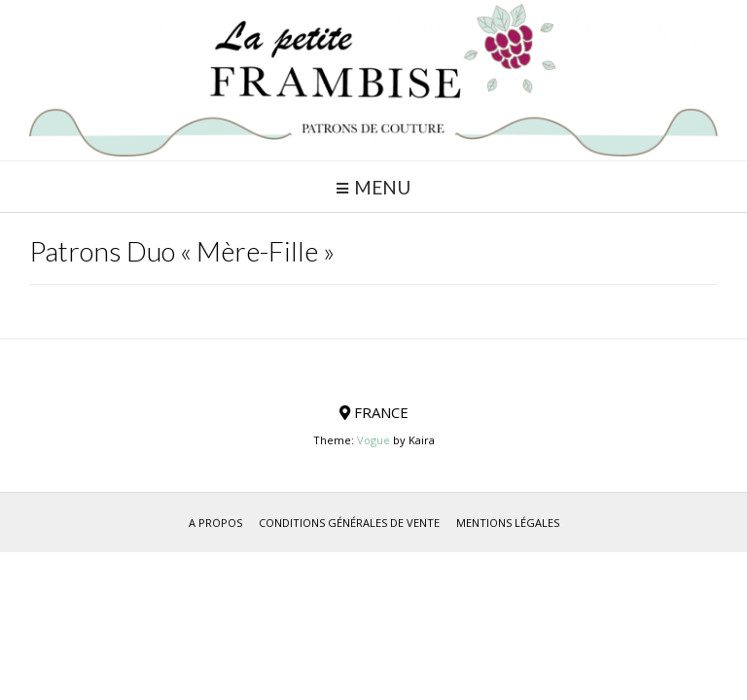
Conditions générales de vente (349, 523)
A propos (215, 523)
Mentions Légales (508, 523)
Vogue (373, 440)
